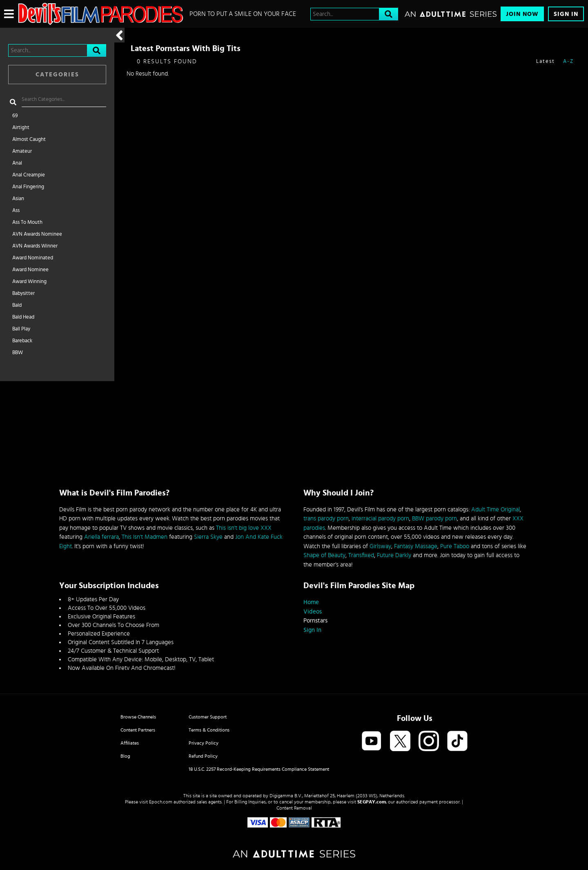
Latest (546, 61)
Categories (57, 75)
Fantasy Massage (416, 546)
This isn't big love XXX (244, 528)
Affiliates (130, 743)
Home (311, 602)
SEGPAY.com (372, 802)
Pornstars (315, 621)
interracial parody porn (380, 519)
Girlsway (380, 546)
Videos (313, 612)
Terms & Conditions (209, 730)
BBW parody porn (434, 519)
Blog (125, 756)
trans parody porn (326, 519)
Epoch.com (161, 802)
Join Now (522, 14)
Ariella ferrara (101, 537)
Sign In (566, 14)
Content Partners (138, 730)
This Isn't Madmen (145, 537)
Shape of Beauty (324, 555)
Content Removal (294, 808)
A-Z (568, 61)
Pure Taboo (455, 546)
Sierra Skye (208, 537)
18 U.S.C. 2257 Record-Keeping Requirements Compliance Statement (259, 769)
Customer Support (208, 717)
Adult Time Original (496, 510)
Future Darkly (394, 555)
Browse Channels (138, 717)
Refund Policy (203, 756)
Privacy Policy (204, 743)
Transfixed (361, 555)
